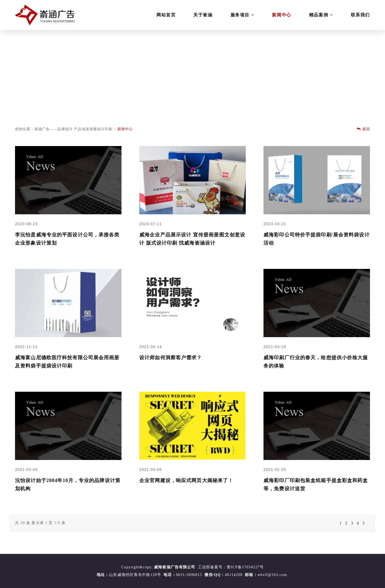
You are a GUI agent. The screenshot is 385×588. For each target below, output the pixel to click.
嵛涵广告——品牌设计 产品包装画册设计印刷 (74, 129)
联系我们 (360, 15)
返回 (363, 129)
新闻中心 (282, 15)
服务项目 (242, 15)
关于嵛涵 (203, 15)
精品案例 (321, 15)
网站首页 (166, 15)
